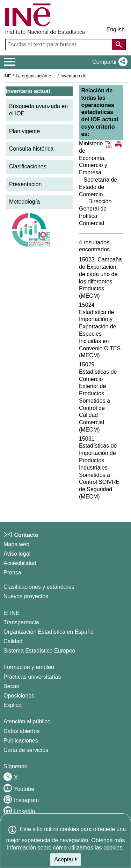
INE (7, 76)
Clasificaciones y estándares (39, 587)
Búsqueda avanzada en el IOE (38, 110)
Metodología (24, 202)
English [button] (116, 29)
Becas (11, 686)
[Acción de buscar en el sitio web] (119, 45)
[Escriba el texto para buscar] (59, 45)
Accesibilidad (20, 563)
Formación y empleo (29, 667)
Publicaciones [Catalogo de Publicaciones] (21, 741)
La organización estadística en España (54, 76)
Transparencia (21, 622)
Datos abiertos (21, 731)
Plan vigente (24, 131)
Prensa (12, 573)
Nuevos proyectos (26, 596)
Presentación (25, 184)
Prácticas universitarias (32, 677)
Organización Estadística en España (49, 632)
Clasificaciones (28, 166)
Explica (13, 705)
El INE (11, 613)
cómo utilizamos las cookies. (89, 848)
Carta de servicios (26, 750)
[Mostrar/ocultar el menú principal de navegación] (10, 62)
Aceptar (65, 859)
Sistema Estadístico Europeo (39, 651)
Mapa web (16, 544)
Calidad (13, 641)
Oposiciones (19, 696)
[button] (108, 62)
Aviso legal (17, 554)
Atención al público (27, 721)
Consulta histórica (31, 149)
